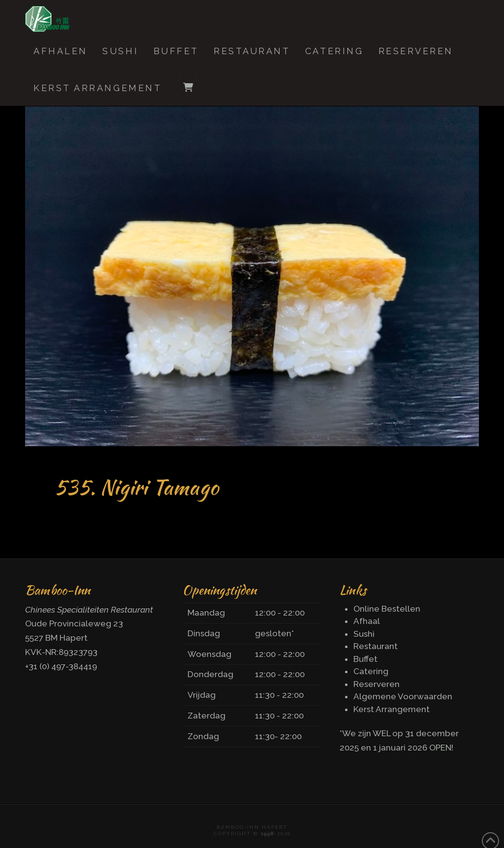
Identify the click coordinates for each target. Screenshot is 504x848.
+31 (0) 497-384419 (61, 666)
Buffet (365, 659)
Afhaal (367, 621)
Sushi (364, 634)
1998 (268, 833)
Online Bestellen (387, 609)
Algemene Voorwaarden (403, 696)
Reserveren (377, 684)
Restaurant (376, 646)
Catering (371, 671)
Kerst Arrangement (392, 709)
